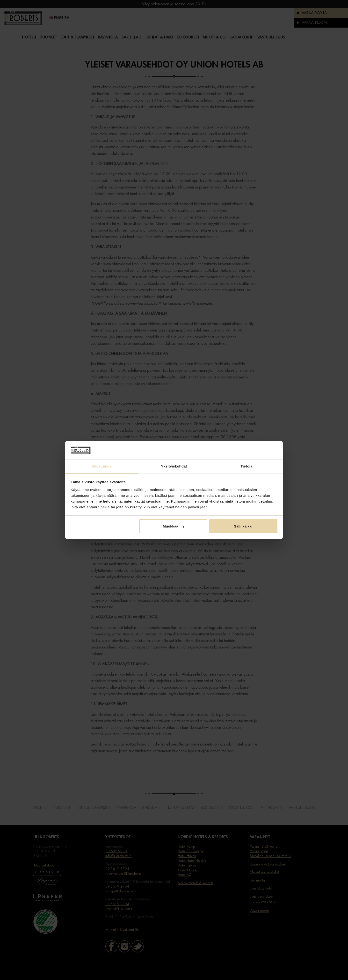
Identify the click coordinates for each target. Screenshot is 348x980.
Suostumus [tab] (102, 466)
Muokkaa (173, 526)
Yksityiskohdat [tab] (174, 466)
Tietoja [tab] (247, 466)
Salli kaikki (243, 526)
